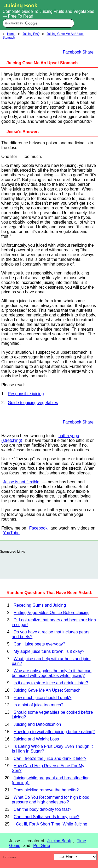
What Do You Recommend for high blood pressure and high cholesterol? (51, 800)
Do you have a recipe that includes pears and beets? (51, 634)
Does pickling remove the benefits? (46, 790)
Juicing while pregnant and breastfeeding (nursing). (51, 780)
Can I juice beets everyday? (39, 644)
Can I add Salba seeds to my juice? (47, 817)
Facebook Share (78, 52)
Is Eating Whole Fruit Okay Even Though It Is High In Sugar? (52, 749)
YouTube (11, 533)
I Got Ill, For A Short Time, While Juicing (50, 824)
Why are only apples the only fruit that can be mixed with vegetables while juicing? (52, 673)
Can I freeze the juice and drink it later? (50, 758)
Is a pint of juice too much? (38, 705)
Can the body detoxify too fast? (42, 809)
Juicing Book (59, 841)
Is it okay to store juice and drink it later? (51, 683)
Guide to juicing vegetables (33, 403)
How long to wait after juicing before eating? (54, 732)
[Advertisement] (49, 565)
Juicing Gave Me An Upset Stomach (47, 690)
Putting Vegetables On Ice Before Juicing (52, 613)
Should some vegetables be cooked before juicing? (52, 715)
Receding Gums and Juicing (40, 605)
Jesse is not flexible (21, 482)
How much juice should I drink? (42, 698)
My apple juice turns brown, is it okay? (49, 651)
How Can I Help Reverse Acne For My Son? (48, 768)
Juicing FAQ (31, 34)
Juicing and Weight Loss (36, 739)
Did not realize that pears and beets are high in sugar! (54, 622)
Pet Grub (42, 846)
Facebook (38, 528)
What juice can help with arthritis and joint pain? (51, 661)
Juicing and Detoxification (37, 724)
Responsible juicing (26, 394)
